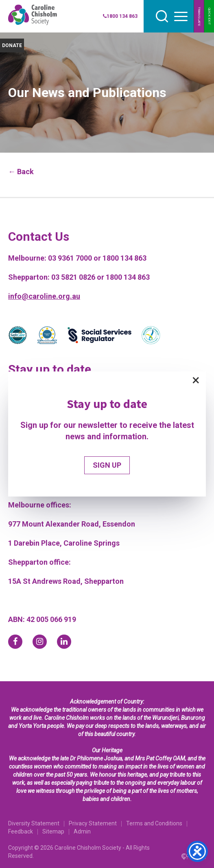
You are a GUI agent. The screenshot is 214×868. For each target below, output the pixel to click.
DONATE (12, 45)
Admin (82, 831)
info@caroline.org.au (44, 296)
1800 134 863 (120, 16)
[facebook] (15, 642)
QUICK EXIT (209, 16)
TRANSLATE (199, 16)
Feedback (21, 831)
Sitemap (53, 831)
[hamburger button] (181, 16)
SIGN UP (107, 465)
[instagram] (40, 642)
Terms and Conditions (154, 823)
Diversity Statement (34, 823)
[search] (162, 16)
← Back (21, 172)
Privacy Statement (93, 823)
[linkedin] (64, 642)
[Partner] (17, 337)
